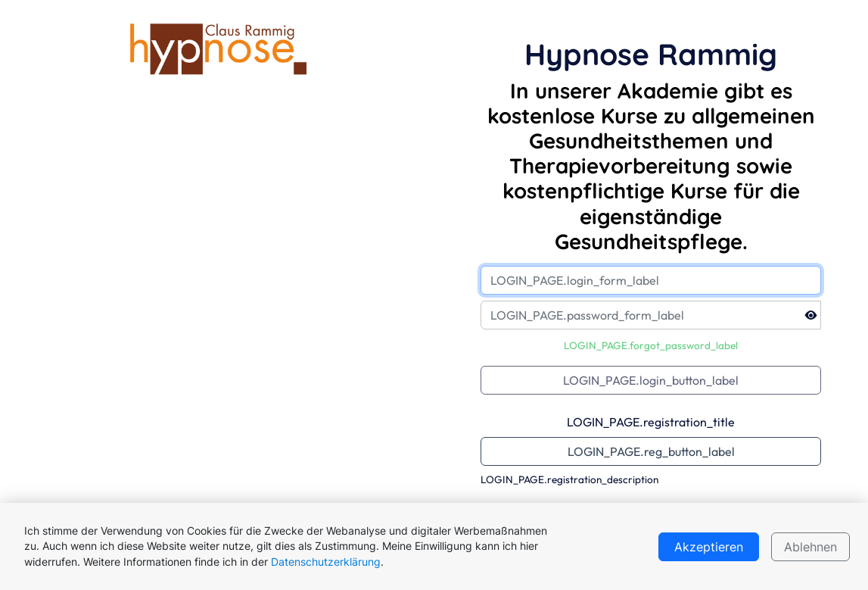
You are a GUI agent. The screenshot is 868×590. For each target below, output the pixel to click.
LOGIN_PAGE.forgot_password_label (651, 345)
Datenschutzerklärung (326, 562)
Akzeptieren (709, 547)
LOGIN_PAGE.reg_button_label (651, 451)
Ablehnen (810, 547)
